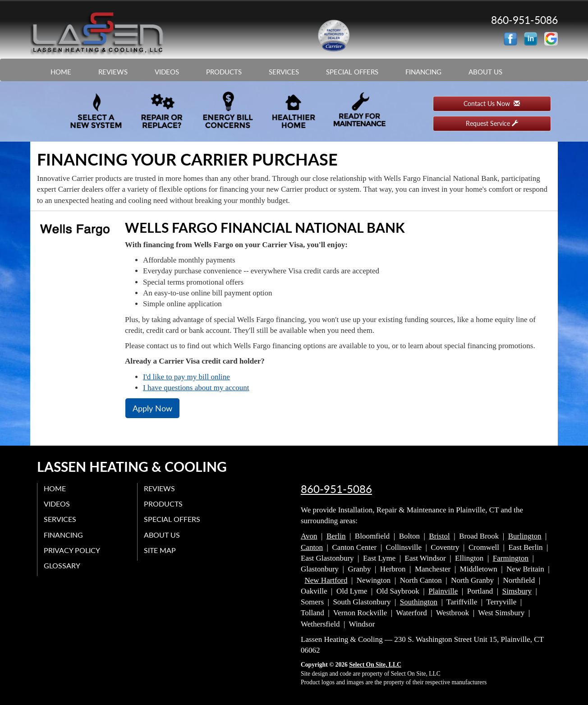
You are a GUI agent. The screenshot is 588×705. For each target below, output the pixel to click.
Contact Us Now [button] (492, 104)
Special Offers (352, 72)
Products (224, 72)
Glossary (62, 565)
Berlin (336, 536)
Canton (312, 547)
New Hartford (326, 580)
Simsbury (517, 591)
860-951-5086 (336, 489)
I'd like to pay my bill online (186, 377)
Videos (167, 72)
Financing (423, 72)
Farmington (511, 558)
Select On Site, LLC (375, 665)
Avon (309, 536)
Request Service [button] (492, 123)
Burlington (525, 536)
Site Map (160, 550)
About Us (485, 72)
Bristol (439, 536)
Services (284, 72)
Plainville (443, 591)
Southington (419, 602)
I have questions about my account (196, 388)
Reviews (113, 72)
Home (61, 72)
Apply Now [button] (152, 408)
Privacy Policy (72, 550)
